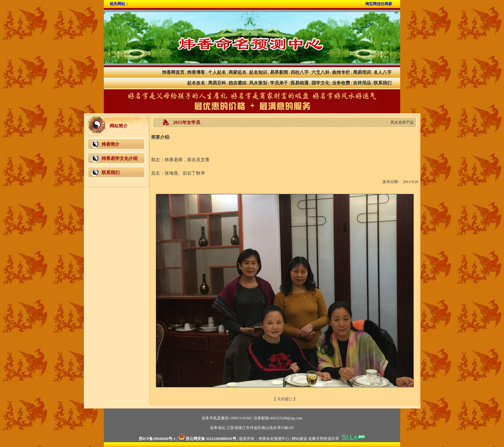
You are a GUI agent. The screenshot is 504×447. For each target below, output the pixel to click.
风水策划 (258, 83)
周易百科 (217, 83)
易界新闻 (279, 72)
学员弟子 (279, 83)
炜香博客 (196, 72)
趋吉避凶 (238, 83)
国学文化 (320, 83)
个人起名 (217, 72)
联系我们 (382, 83)
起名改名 (196, 83)
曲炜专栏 (341, 72)
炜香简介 (111, 144)
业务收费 (341, 83)
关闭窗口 (285, 399)
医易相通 (300, 83)
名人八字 (382, 72)
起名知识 (258, 72)
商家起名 (238, 72)
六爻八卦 (320, 72)
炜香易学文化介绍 (120, 158)
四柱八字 (300, 72)
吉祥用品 (362, 83)
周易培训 (362, 72)
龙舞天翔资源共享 (324, 439)
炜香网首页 (173, 72)
